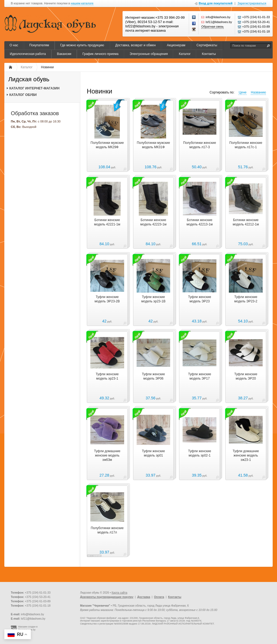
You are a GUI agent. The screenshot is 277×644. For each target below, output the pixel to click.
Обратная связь (212, 27)
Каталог (185, 54)
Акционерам (176, 45)
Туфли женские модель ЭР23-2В (107, 299)
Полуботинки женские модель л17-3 (200, 145)
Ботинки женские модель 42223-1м (154, 222)
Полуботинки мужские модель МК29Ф (107, 145)
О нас (14, 45)
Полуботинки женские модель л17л (107, 530)
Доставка (144, 597)
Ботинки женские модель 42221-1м (107, 222)
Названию (258, 92)
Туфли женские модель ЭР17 (199, 376)
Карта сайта (120, 593)
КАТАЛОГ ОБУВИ (23, 95)
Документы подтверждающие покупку (107, 597)
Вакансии (64, 54)
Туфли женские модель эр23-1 (107, 376)
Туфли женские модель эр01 (153, 453)
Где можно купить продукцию (82, 45)
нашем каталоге (82, 3)
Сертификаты (207, 45)
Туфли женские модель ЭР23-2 (246, 299)
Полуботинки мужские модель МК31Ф (154, 145)
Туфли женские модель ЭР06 (153, 376)
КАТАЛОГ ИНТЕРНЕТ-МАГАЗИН (34, 88)
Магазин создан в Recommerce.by (28, 628)
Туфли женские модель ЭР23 (199, 299)
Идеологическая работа (28, 54)
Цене (243, 92)
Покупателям (39, 45)
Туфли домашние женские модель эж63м (107, 455)
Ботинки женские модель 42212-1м (246, 222)
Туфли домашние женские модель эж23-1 (246, 455)
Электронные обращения (149, 54)
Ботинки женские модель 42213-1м (199, 222)
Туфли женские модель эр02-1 (199, 453)
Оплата (159, 597)
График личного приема (100, 54)
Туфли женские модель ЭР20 (246, 376)
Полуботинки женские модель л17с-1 (246, 145)
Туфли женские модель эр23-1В (153, 299)
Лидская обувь (29, 80)
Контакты (209, 54)
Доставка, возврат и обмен (136, 45)
